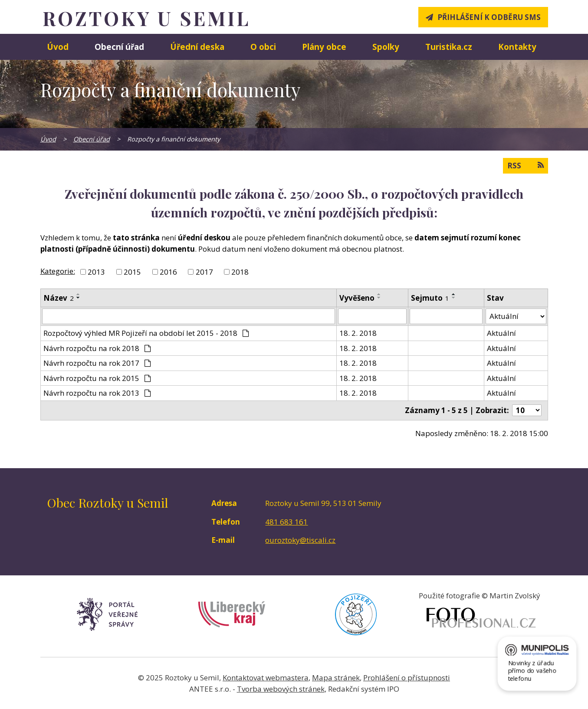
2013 (96, 272)
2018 (240, 272)
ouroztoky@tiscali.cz (300, 540)
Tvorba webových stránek (281, 689)
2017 (204, 272)
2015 (132, 272)
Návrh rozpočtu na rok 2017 (97, 363)
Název (59, 298)
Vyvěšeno (357, 298)
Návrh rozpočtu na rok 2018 (97, 348)
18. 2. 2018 (358, 333)
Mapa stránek (336, 678)
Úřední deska (197, 47)
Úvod (58, 47)
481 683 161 (286, 522)
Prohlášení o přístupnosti (407, 678)
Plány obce (324, 47)
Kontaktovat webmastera (266, 678)
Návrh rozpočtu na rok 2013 (97, 393)
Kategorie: (58, 271)
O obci (263, 47)
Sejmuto (430, 298)
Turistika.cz (449, 47)
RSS (526, 165)
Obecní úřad (119, 47)
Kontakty (517, 47)
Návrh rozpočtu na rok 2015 (97, 378)
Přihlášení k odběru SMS (489, 17)
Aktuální (501, 333)
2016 (168, 272)
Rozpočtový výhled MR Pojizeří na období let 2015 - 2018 (146, 333)
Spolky (386, 47)
